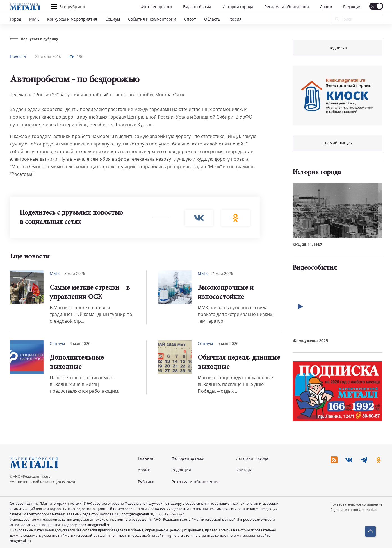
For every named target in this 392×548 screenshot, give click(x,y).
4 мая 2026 (223, 273)
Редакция (352, 7)
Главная (146, 458)
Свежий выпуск (338, 143)
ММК (34, 19)
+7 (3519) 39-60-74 (170, 514)
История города (238, 7)
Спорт (190, 19)
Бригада (244, 470)
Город (15, 19)
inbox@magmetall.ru (137, 514)
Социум (113, 19)
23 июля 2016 (48, 56)
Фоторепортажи (156, 7)
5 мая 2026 (228, 343)
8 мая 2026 (75, 273)
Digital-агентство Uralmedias (354, 510)
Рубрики (146, 482)
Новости (18, 56)
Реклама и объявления (287, 7)
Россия (235, 19)
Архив (326, 7)
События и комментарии (152, 19)
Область (212, 19)
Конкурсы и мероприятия (72, 19)
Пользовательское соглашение (356, 504)
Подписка (338, 48)
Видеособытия (197, 7)
